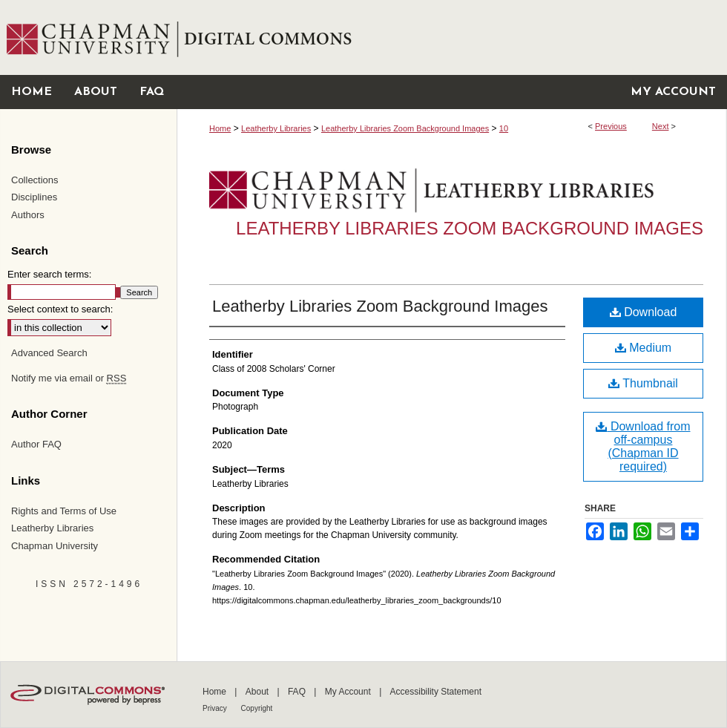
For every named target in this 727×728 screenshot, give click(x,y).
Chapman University (55, 546)
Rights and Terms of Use (64, 511)
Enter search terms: (49, 274)
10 (504, 128)
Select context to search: (60, 309)
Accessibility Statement (436, 692)
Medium (643, 348)
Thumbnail (643, 383)
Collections (35, 180)
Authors (28, 215)
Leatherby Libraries (276, 128)
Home (220, 128)
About (259, 692)
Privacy (216, 708)
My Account (349, 692)
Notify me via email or (69, 378)
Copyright (257, 708)
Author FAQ (36, 444)
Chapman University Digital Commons (451, 37)
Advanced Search (49, 353)
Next (661, 126)
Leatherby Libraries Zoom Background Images (405, 128)
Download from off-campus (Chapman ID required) (643, 446)
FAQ (298, 692)
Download (644, 312)
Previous (611, 126)
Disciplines (34, 197)
